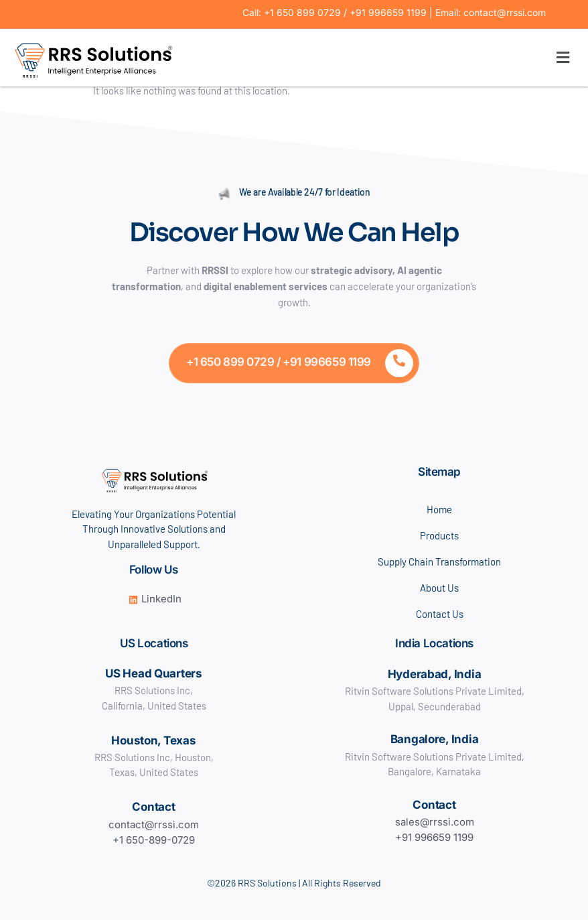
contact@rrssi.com (154, 825)
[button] (377, 57)
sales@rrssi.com (435, 822)
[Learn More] (294, 363)
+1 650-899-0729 (154, 840)
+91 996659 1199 (434, 837)
